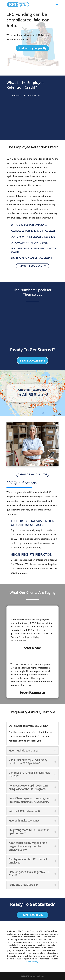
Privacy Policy (32, 962)
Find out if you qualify (32, 48)
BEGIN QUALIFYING (32, 361)
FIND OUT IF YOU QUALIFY (31, 266)
